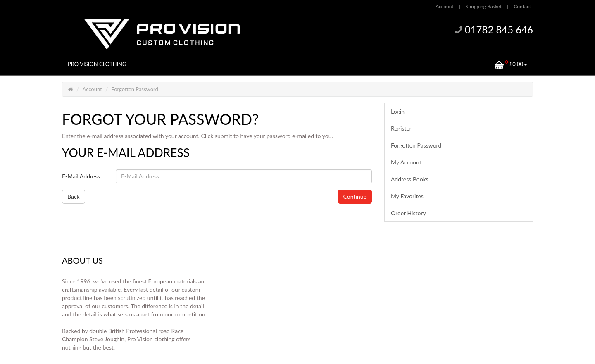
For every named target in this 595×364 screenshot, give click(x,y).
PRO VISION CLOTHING (97, 64)
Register (401, 128)
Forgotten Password (135, 89)
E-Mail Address (81, 176)
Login (398, 111)
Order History (408, 213)
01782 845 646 (499, 30)
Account (92, 89)
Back (74, 196)
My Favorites (407, 196)
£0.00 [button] (511, 64)
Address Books (410, 179)
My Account (406, 162)
